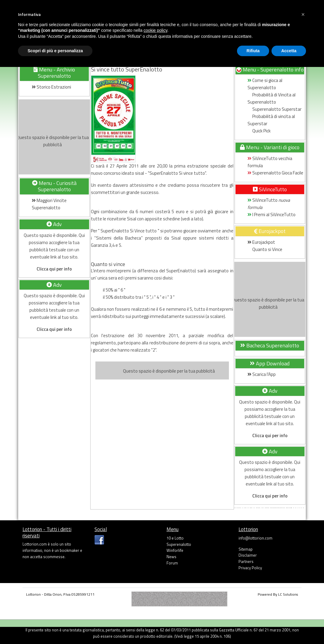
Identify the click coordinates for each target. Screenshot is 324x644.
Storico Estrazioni (51, 87)
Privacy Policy (250, 568)
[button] (303, 14)
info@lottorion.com (255, 538)
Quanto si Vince (265, 249)
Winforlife (175, 550)
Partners (246, 561)
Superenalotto (179, 544)
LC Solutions (288, 594)
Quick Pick (259, 131)
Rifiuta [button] (253, 51)
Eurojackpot (261, 242)
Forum (172, 563)
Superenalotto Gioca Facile (275, 173)
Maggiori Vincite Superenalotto (49, 204)
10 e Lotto (175, 538)
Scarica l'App (262, 374)
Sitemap (246, 549)
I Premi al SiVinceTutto (272, 215)
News (171, 557)
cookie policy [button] (156, 30)
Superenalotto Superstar (274, 109)
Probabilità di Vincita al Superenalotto (271, 98)
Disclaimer (248, 555)
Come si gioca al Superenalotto (265, 84)
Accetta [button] (289, 51)
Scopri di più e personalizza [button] (55, 51)
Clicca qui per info (54, 269)
